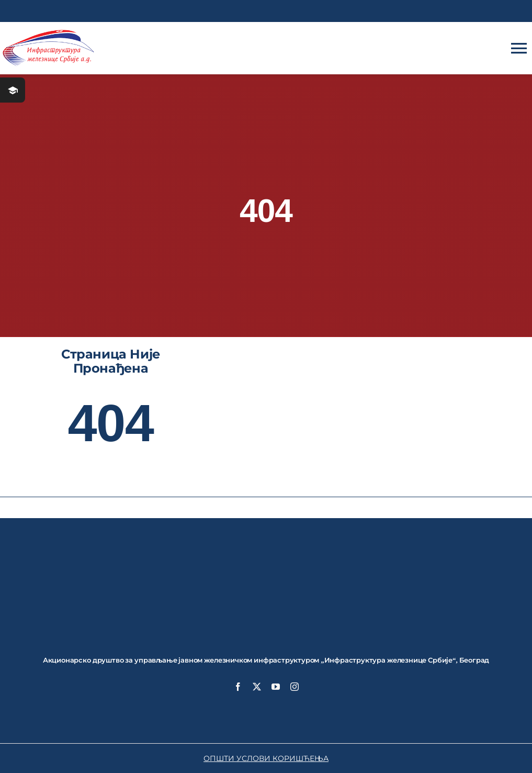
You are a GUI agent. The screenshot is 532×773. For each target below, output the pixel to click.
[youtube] (276, 687)
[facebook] (238, 687)
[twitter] (257, 687)
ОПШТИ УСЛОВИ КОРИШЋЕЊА (266, 758)
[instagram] (295, 687)
